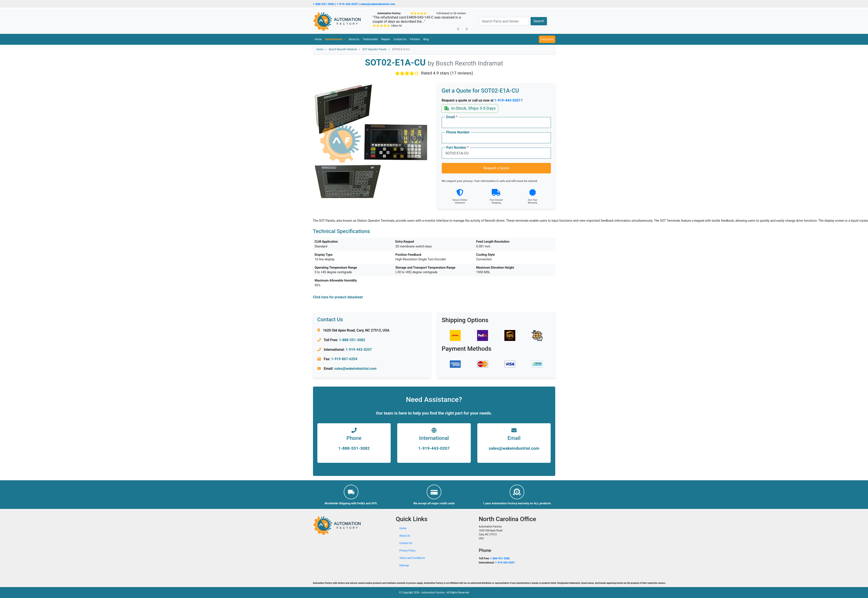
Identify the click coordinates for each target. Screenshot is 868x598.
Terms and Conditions (412, 558)
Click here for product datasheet (338, 297)
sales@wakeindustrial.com (378, 4)
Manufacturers (334, 39)
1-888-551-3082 (324, 4)
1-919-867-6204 (344, 359)
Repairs (386, 39)
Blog (426, 39)
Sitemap (404, 565)
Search (539, 21)
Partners (415, 39)
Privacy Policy (407, 551)
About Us (354, 39)
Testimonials (370, 39)
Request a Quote (496, 168)
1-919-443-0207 (347, 4)
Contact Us (400, 39)
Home (318, 39)
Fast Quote (547, 39)
